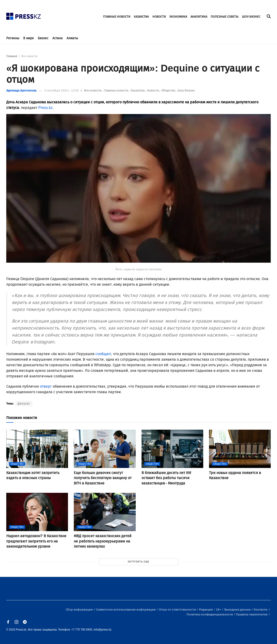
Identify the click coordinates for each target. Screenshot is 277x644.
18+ (219, 610)
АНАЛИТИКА (199, 17)
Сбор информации (80, 610)
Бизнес (43, 38)
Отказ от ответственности (178, 610)
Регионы (13, 38)
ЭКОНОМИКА (178, 17)
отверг (46, 386)
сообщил (103, 354)
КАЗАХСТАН (141, 17)
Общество (169, 90)
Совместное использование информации (126, 610)
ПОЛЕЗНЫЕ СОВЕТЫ (225, 17)
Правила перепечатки (252, 614)
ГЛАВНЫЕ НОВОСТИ (117, 17)
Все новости (29, 56)
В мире (29, 38)
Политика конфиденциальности (210, 614)
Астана (58, 38)
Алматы (72, 38)
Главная (12, 56)
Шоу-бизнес (186, 90)
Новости (153, 90)
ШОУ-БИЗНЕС (251, 17)
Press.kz (45, 108)
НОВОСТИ (159, 17)
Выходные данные (238, 610)
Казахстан (138, 90)
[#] (24, 15)
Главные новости (116, 90)
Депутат (24, 404)
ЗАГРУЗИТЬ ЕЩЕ (138, 562)
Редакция (206, 610)
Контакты (261, 610)
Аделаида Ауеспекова (21, 90)
